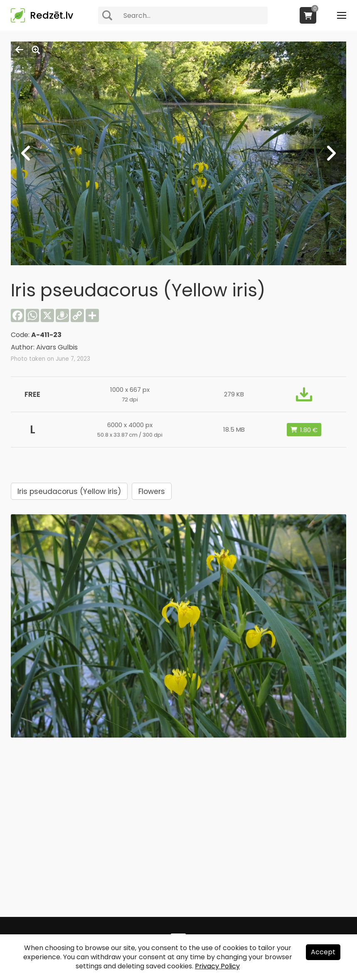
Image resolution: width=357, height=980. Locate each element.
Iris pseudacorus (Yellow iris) (69, 491)
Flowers (152, 491)
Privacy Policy (217, 966)
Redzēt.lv (52, 15)
